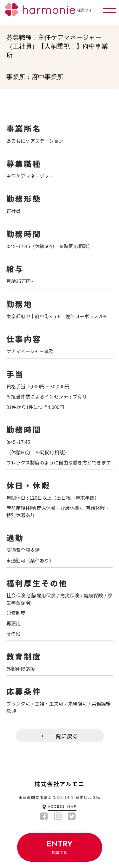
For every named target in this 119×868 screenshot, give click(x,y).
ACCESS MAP (62, 807)
